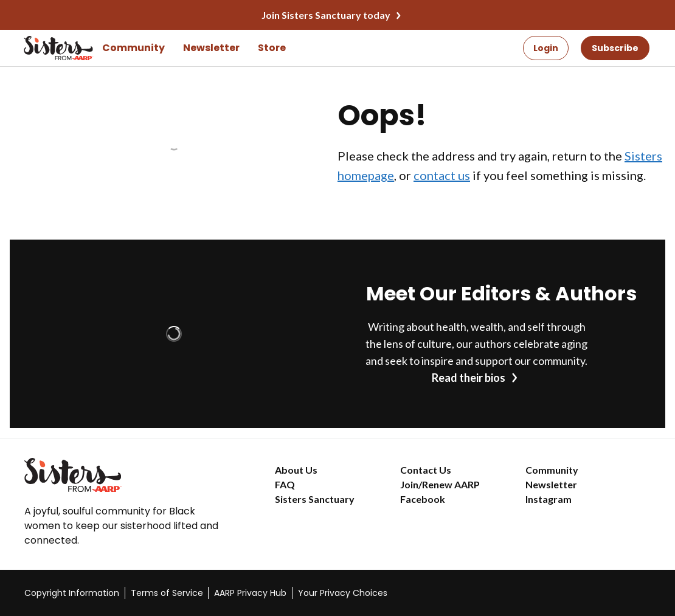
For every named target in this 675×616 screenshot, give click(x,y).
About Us (296, 470)
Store (272, 48)
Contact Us (426, 470)
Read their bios (469, 378)
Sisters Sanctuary (315, 499)
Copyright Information (72, 593)
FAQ (285, 484)
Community (133, 48)
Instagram (549, 499)
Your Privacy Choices (343, 593)
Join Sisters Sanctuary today (326, 15)
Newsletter (211, 48)
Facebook (423, 499)
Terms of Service (167, 593)
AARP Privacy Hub (250, 593)
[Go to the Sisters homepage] (42, 48)
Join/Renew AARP (440, 484)
